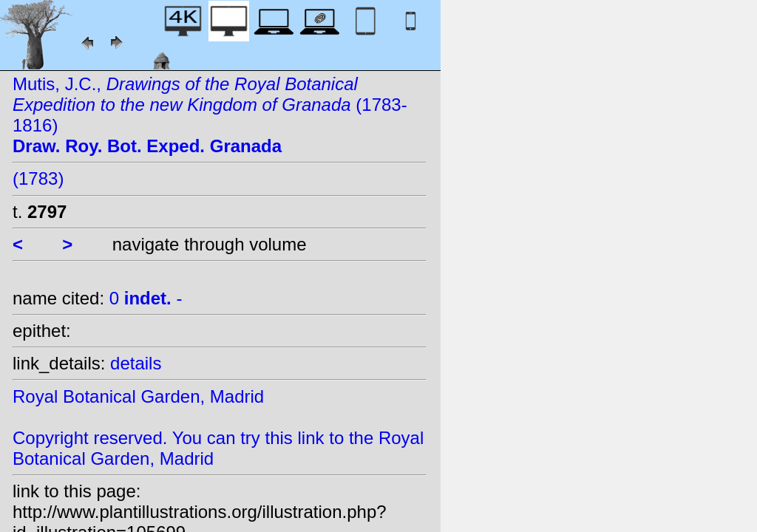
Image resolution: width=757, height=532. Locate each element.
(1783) (38, 178)
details (136, 363)
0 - (146, 298)
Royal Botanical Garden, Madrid (138, 396)
